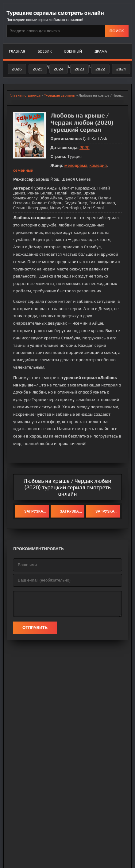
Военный (73, 51)
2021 (121, 69)
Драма (101, 51)
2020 (84, 147)
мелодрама (76, 165)
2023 (79, 69)
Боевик (45, 51)
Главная (17, 51)
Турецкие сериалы (60, 95)
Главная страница (25, 95)
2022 (100, 69)
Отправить (35, 628)
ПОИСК (117, 31)
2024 (59, 69)
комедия (98, 165)
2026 (17, 69)
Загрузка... (35, 511)
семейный (23, 170)
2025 (38, 69)
